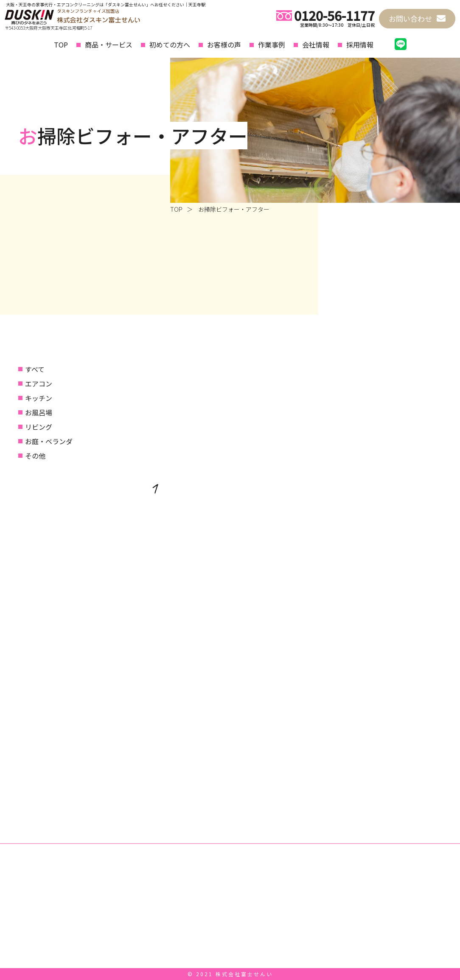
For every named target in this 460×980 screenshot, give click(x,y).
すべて (35, 369)
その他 (35, 456)
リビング (39, 427)
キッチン (39, 398)
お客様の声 (224, 45)
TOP (61, 45)
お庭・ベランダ (49, 441)
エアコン (39, 384)
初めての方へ (170, 45)
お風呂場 (39, 412)
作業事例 (272, 45)
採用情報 (360, 45)
